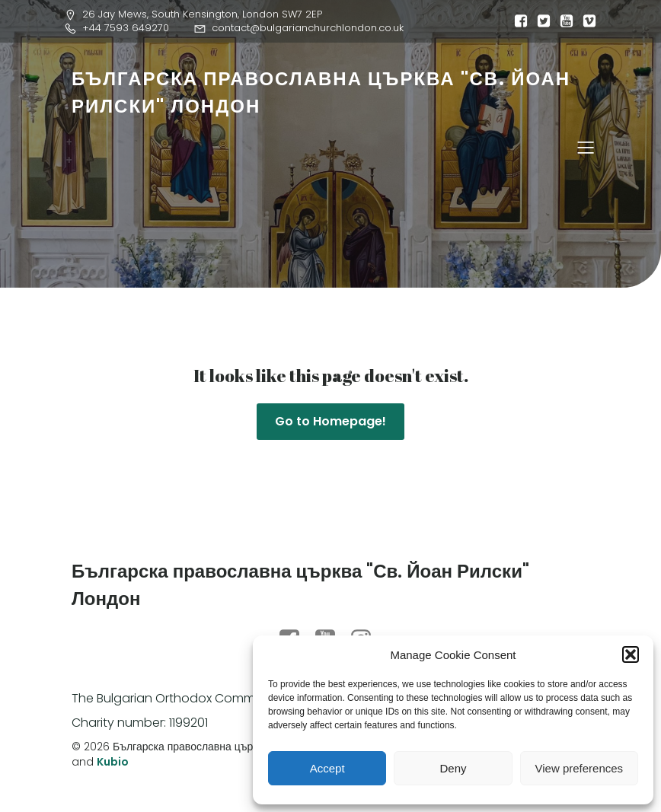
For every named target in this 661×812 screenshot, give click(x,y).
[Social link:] (517, 21)
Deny (453, 768)
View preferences (580, 768)
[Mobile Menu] (586, 147)
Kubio (113, 762)
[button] (631, 654)
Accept (327, 768)
